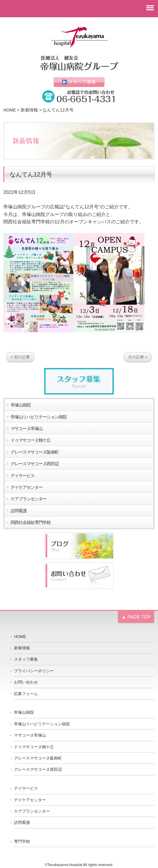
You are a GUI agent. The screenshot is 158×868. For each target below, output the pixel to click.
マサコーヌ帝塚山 (27, 429)
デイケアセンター (27, 487)
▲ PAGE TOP (136, 617)
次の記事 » (138, 357)
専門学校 (22, 841)
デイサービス (23, 476)
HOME (10, 110)
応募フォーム (26, 694)
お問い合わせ (26, 682)
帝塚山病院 (21, 405)
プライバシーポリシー (34, 671)
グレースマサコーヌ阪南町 (35, 452)
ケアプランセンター (29, 499)
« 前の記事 (20, 357)
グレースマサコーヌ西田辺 (35, 464)
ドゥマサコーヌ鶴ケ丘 (31, 440)
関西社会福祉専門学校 (31, 523)
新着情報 (29, 110)
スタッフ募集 (79, 82)
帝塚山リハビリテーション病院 (39, 417)
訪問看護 (19, 511)
